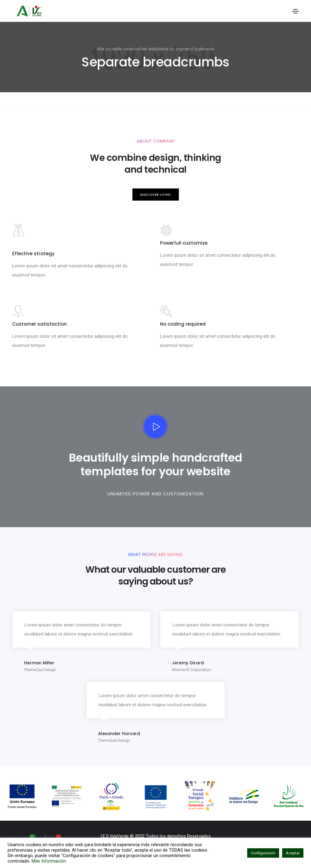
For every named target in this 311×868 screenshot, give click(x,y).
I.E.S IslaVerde (115, 836)
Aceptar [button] (293, 853)
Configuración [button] (263, 853)
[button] (156, 195)
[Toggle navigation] (296, 11)
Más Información (49, 861)
